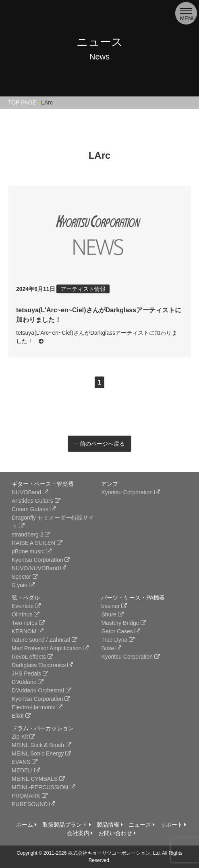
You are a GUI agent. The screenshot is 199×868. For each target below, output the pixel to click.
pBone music (32, 551)
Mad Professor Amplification (50, 648)
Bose (111, 648)
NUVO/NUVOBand (39, 568)
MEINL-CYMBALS (38, 779)
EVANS (25, 762)
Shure (112, 614)
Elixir (21, 716)
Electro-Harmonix (37, 707)
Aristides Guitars (36, 501)
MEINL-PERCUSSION (44, 787)
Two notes (28, 623)
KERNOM (28, 631)
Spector (25, 577)
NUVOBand (30, 492)
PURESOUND (33, 804)
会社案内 (80, 833)
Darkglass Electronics (42, 665)
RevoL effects (32, 657)
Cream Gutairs (34, 509)
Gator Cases (120, 631)
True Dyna (118, 640)
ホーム (26, 825)
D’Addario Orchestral (41, 690)
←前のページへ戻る (99, 444)
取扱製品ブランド (67, 825)
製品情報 (110, 825)
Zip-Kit (23, 737)
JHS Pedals (30, 674)
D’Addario (28, 682)
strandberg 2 (31, 534)
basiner (114, 606)
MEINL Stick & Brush (41, 745)
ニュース (142, 825)
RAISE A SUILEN (37, 543)
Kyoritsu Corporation (41, 560)
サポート (173, 825)
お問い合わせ (117, 833)
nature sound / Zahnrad (45, 640)
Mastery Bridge (124, 623)
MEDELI (26, 770)
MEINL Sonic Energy (41, 753)
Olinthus (26, 614)
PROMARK (30, 796)
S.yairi (23, 585)
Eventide (26, 606)
